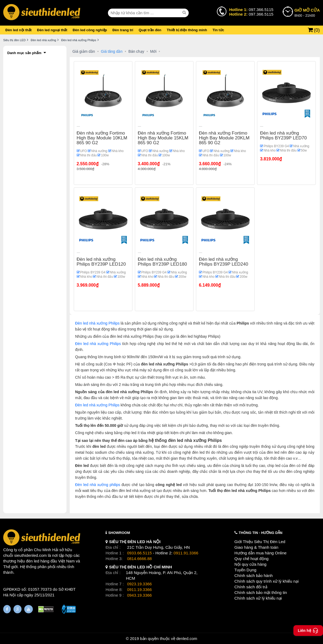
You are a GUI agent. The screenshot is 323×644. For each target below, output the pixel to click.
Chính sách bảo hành (254, 576)
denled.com (187, 638)
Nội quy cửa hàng (250, 564)
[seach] (185, 13)
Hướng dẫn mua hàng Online (261, 553)
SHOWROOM (119, 533)
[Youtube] (29, 609)
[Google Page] (17, 609)
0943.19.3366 (139, 595)
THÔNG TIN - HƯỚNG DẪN (261, 533)
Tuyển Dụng (245, 570)
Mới (153, 51)
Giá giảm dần (84, 51)
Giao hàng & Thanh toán (256, 547)
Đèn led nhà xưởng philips (98, 485)
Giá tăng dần (112, 51)
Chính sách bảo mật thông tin (261, 592)
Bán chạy (136, 51)
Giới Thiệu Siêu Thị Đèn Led (260, 542)
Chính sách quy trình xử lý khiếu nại (267, 581)
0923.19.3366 (139, 584)
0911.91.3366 (186, 553)
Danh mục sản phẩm (24, 53)
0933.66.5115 (139, 553)
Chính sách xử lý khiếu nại (258, 598)
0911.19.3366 (139, 590)
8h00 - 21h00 (307, 12)
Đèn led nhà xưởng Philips (97, 323)
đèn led (33, 561)
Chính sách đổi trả (251, 587)
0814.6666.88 (139, 559)
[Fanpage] (7, 609)
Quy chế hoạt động (252, 559)
